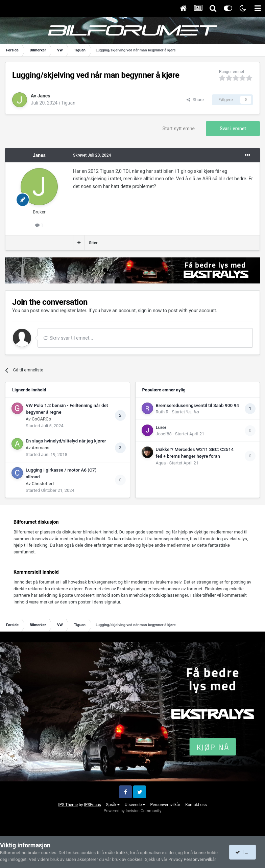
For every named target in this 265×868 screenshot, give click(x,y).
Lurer (161, 427)
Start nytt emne (179, 129)
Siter (93, 243)
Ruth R (162, 412)
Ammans (41, 448)
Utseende (135, 805)
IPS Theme (68, 805)
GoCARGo (42, 419)
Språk (113, 805)
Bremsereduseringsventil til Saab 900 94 (198, 405)
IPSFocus (92, 805)
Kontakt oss (196, 805)
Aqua (161, 463)
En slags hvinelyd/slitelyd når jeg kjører (66, 441)
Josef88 (164, 434)
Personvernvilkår (165, 805)
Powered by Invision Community (133, 811)
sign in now (150, 311)
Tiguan (68, 103)
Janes (44, 96)
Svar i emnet (233, 129)
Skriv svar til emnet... (68, 338)
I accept (246, 852)
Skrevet (92, 155)
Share (195, 100)
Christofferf (43, 484)
